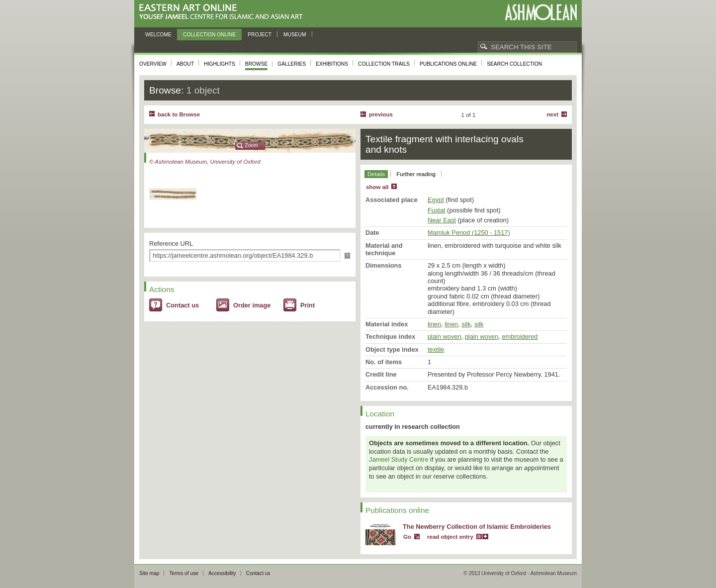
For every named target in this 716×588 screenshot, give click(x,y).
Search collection (514, 64)
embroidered (520, 337)
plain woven (445, 337)
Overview (153, 64)
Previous (381, 114)
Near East (442, 220)
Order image (252, 305)
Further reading (416, 174)
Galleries (292, 64)
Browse (257, 64)
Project (260, 35)
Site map (149, 573)
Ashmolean (541, 12)
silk (466, 324)
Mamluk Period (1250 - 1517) (469, 233)
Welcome (158, 35)
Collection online (209, 35)
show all (377, 187)
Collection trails (384, 64)
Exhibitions (332, 64)
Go (407, 537)
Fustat (437, 210)
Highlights (220, 64)
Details (376, 174)
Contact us (182, 305)
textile (436, 349)
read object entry (450, 537)
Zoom (252, 146)
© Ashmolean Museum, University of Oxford (205, 162)
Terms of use (184, 573)
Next (552, 114)
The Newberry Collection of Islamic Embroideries (477, 527)
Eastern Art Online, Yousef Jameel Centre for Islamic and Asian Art (224, 12)
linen (434, 324)
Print (308, 305)
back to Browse (179, 114)
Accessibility (222, 573)
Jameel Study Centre (399, 459)
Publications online (448, 64)
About (185, 64)
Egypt (436, 200)
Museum (295, 35)
